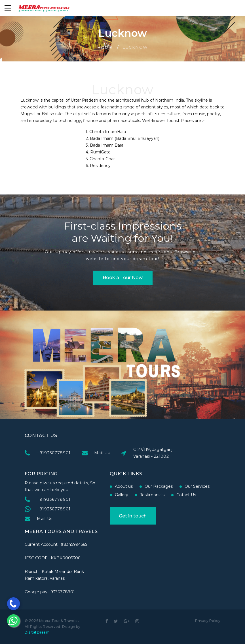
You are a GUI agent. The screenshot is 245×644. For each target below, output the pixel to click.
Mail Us (102, 453)
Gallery (122, 495)
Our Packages (159, 486)
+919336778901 (54, 453)
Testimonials (152, 495)
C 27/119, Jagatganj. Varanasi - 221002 (153, 453)
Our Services (197, 486)
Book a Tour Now (123, 278)
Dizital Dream (37, 632)
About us (124, 486)
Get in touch (133, 516)
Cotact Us (186, 495)
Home (105, 48)
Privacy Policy (208, 621)
